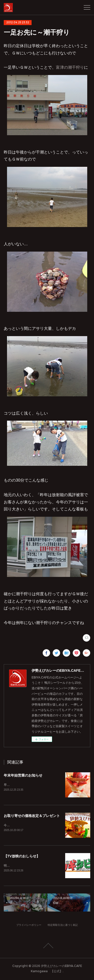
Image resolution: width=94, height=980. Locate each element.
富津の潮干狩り (70, 67)
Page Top (47, 947)
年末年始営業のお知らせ (23, 775)
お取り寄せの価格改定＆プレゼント (32, 816)
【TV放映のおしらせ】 (22, 857)
